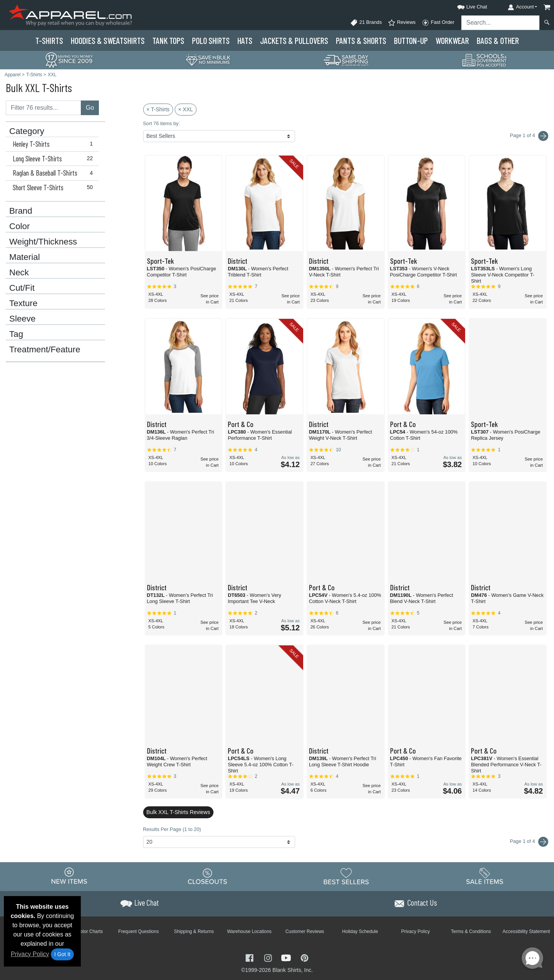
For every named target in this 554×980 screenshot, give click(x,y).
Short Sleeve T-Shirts (54, 188)
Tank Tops (168, 40)
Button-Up (411, 40)
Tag (16, 334)
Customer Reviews (305, 931)
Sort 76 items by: (162, 123)
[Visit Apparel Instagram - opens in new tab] (269, 957)
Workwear (452, 40)
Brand (21, 211)
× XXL (186, 109)
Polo (211, 40)
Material (25, 257)
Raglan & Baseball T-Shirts (54, 173)
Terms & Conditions (471, 931)
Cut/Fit (22, 288)
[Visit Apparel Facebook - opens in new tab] (250, 957)
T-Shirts (49, 40)
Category (27, 131)
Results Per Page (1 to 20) (172, 829)
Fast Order (438, 23)
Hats (245, 40)
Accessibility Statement (526, 931)
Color (20, 226)
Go (90, 108)
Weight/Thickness (43, 242)
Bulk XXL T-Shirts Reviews (179, 812)
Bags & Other (498, 40)
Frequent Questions (138, 931)
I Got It (62, 954)
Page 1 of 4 (529, 842)
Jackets (294, 40)
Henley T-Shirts (54, 144)
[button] (465, 6)
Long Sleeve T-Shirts (54, 159)
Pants (361, 40)
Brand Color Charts (83, 931)
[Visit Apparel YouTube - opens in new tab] (287, 957)
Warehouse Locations (249, 931)
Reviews (402, 23)
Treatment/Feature (45, 350)
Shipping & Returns (194, 931)
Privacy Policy (30, 954)
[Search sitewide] (501, 23)
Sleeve (22, 319)
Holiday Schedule (360, 931)
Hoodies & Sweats (108, 40)
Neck (19, 273)
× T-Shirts (158, 109)
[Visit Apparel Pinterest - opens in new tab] (305, 957)
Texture (23, 303)
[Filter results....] (43, 108)
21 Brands (366, 23)
